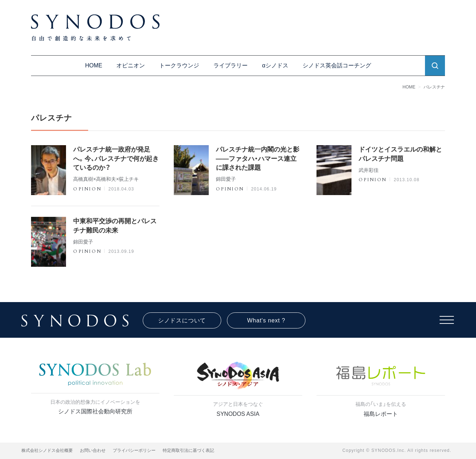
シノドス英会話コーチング (337, 65)
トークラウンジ (179, 65)
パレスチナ (434, 87)
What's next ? (266, 320)
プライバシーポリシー (134, 450)
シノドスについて (182, 320)
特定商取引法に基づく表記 (188, 450)
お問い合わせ (93, 450)
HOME (93, 65)
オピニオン (131, 65)
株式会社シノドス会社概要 (47, 450)
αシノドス (275, 65)
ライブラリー (231, 65)
